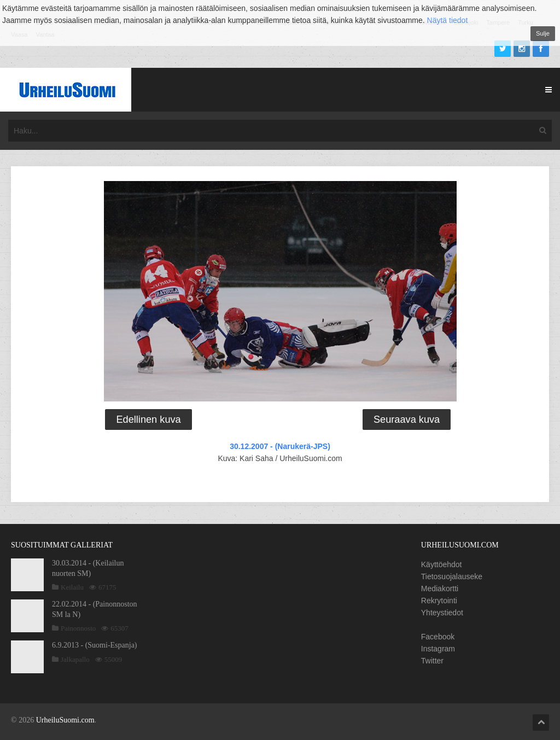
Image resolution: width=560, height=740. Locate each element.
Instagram (438, 649)
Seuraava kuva (407, 419)
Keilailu (72, 587)
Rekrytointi (439, 601)
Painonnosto (78, 628)
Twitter (432, 661)
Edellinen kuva (148, 419)
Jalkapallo (75, 659)
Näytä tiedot (448, 20)
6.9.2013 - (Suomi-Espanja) (95, 645)
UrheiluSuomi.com (65, 720)
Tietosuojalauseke (452, 576)
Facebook (438, 637)
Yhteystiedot (442, 613)
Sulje (543, 33)
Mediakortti (440, 588)
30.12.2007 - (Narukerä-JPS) (280, 446)
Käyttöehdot (442, 564)
